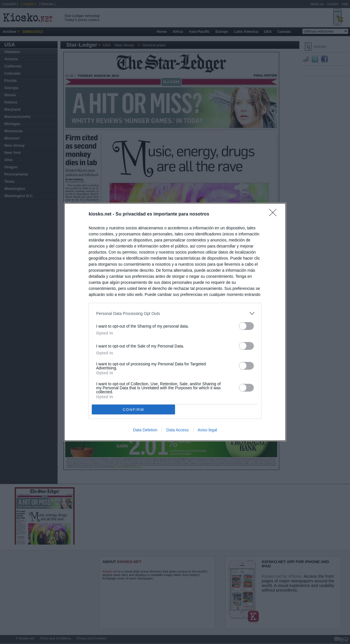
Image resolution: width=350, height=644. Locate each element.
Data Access (178, 430)
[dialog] (175, 322)
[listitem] (175, 313)
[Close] (275, 214)
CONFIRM (133, 409)
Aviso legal (207, 430)
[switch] (246, 326)
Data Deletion (145, 430)
